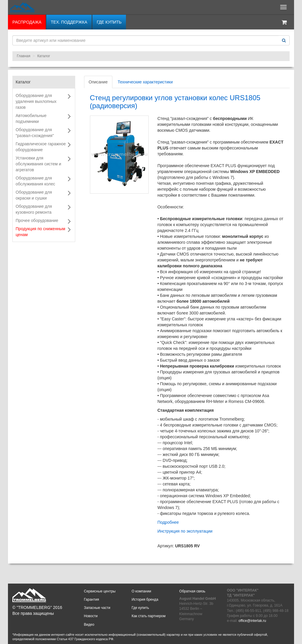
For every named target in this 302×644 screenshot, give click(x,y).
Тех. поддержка (69, 22)
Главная (24, 56)
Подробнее (168, 522)
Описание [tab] (98, 82)
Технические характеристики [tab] (145, 82)
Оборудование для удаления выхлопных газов (36, 101)
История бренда (145, 599)
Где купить (109, 22)
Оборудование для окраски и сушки (34, 195)
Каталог (44, 56)
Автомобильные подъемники (31, 118)
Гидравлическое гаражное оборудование (41, 147)
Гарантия (92, 599)
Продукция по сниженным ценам (40, 232)
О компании (141, 591)
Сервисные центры (100, 591)
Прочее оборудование (37, 220)
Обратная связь (192, 591)
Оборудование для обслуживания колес (35, 181)
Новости (91, 616)
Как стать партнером (148, 616)
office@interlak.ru (252, 621)
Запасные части (97, 608)
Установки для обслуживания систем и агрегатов (38, 164)
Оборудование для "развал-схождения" (35, 133)
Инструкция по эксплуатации (185, 531)
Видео (89, 625)
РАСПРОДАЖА (27, 22)
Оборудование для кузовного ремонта (34, 209)
